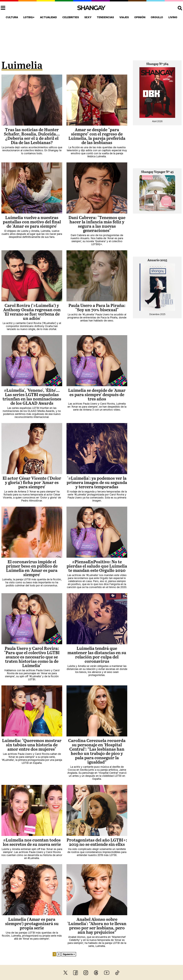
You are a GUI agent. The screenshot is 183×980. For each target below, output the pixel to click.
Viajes (124, 17)
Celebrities (71, 17)
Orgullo (157, 17)
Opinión (140, 17)
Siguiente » (69, 954)
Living (173, 17)
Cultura (12, 17)
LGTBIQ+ (29, 17)
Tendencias (105, 17)
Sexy (88, 17)
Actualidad (48, 17)
